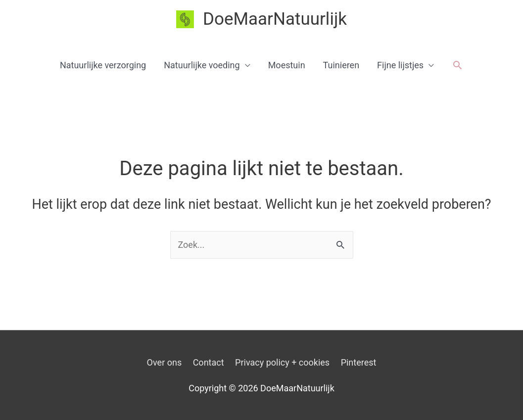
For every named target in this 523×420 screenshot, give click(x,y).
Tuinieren (341, 65)
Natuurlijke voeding (202, 65)
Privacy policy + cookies (282, 362)
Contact (209, 362)
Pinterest (359, 362)
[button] (457, 65)
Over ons (165, 362)
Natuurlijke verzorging (103, 65)
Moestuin (287, 65)
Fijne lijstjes (400, 65)
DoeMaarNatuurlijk (275, 19)
